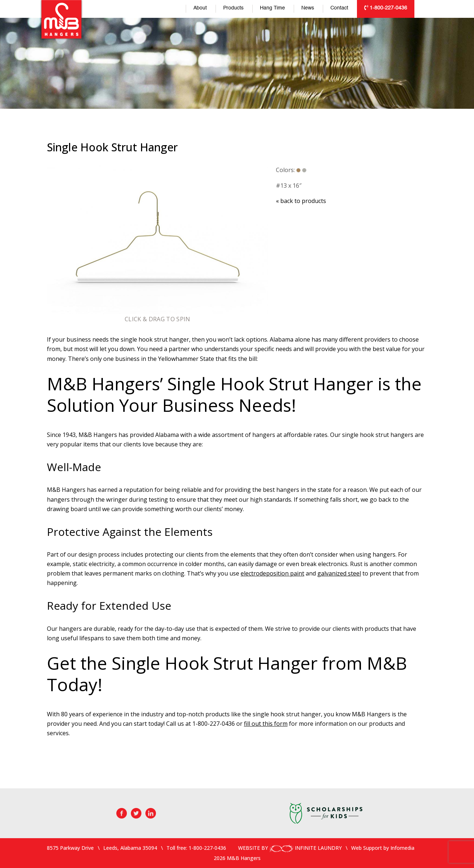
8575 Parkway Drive (70, 848)
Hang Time (272, 8)
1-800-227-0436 (386, 8)
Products (233, 8)
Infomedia (402, 848)
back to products (301, 201)
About (200, 8)
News (308, 8)
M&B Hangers (61, 19)
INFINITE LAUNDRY (306, 848)
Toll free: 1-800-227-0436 (196, 848)
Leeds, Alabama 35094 (130, 848)
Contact (339, 8)
